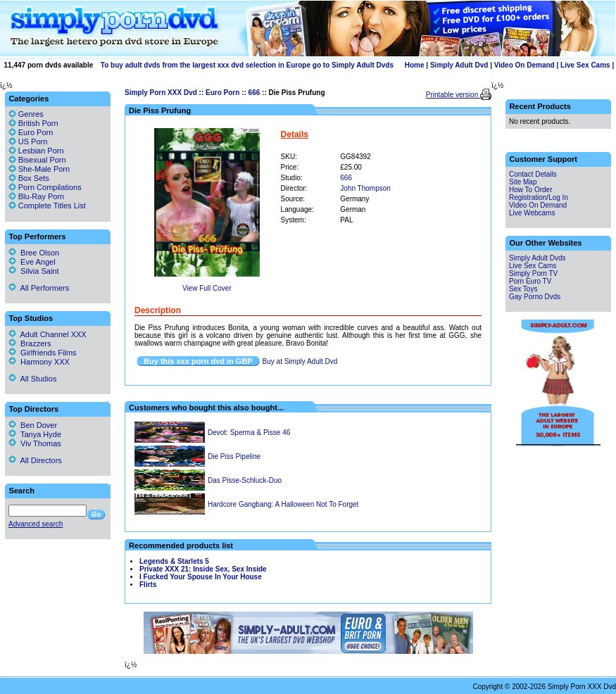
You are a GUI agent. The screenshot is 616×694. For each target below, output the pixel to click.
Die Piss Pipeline (234, 456)
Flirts (148, 585)
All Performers (39, 288)
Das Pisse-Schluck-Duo (245, 480)
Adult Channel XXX (48, 334)
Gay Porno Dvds (535, 297)
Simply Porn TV (533, 273)
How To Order (531, 190)
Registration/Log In (539, 197)
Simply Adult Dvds (538, 258)
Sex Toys (523, 289)
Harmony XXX (39, 362)
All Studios (32, 379)
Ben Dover (33, 425)
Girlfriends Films (43, 353)
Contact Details (533, 174)
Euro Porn (222, 93)
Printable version (453, 95)
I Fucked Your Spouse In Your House (201, 577)
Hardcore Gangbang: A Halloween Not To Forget (283, 504)
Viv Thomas (35, 443)
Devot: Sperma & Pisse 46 (249, 433)
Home (415, 65)
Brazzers (30, 343)
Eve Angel (32, 262)
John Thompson (365, 188)
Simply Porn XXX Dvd (161, 93)
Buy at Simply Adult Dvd (300, 361)
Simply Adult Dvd (459, 65)
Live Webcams (532, 213)
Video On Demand (524, 65)
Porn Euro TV (530, 281)
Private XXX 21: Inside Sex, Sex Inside (203, 569)
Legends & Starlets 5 (174, 561)
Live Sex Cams (585, 65)
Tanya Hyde (35, 434)
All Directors (35, 460)
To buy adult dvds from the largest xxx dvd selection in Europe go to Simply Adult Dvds (247, 65)
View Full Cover (207, 288)
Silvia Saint (34, 271)
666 (254, 93)
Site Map (523, 182)
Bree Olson (34, 253)
